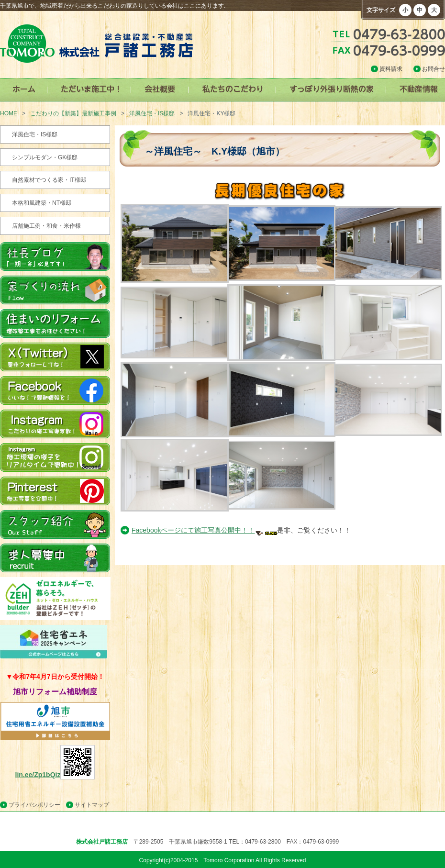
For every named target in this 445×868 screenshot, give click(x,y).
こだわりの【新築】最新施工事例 (73, 113)
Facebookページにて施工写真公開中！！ (204, 530)
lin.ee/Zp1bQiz (55, 775)
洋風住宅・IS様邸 (152, 113)
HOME (9, 113)
